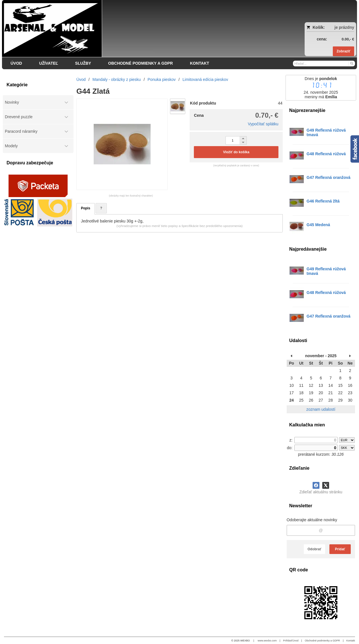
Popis (86, 208)
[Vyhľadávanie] (324, 64)
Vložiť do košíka (236, 152)
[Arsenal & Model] (135, 28)
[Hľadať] (351, 63)
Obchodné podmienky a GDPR (323, 641)
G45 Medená (318, 225)
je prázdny (344, 27)
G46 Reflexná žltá (323, 201)
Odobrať (314, 549)
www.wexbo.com (267, 641)
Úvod (295, 641)
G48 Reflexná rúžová (326, 154)
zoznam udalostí (321, 409)
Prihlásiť (288, 641)
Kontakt (351, 641)
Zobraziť (343, 51)
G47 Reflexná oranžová (329, 177)
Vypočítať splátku (263, 124)
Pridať (340, 549)
